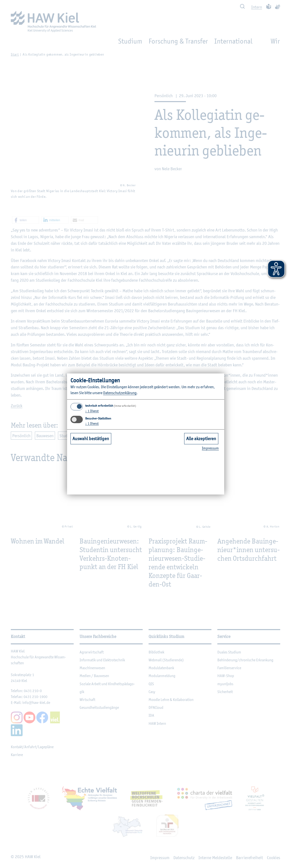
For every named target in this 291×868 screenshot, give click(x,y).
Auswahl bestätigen (91, 438)
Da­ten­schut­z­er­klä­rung (120, 393)
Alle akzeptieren (201, 438)
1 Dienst (92, 411)
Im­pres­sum (210, 448)
